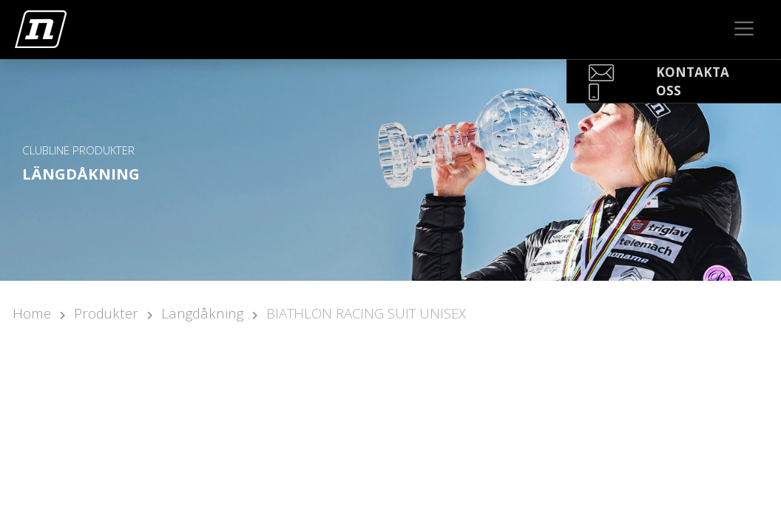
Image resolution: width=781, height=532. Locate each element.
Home (32, 313)
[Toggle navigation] (744, 29)
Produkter (106, 313)
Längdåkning (202, 313)
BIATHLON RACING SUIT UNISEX (366, 313)
